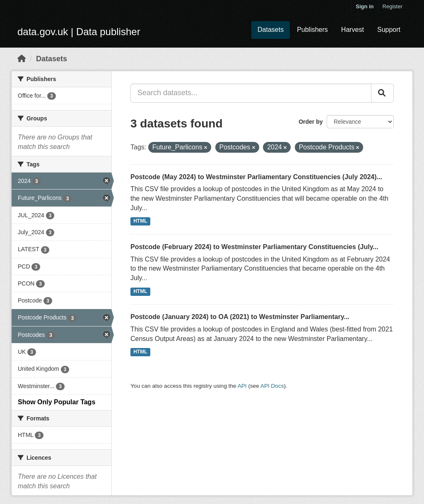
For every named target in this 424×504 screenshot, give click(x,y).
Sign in (365, 6)
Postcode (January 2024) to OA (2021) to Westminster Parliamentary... (240, 317)
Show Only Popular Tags (57, 402)
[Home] (22, 59)
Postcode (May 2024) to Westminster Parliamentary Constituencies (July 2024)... (256, 177)
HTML (140, 221)
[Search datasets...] (251, 93)
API (242, 386)
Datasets (271, 30)
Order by (311, 122)
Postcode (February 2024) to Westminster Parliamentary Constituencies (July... (254, 247)
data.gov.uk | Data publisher (79, 32)
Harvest (353, 30)
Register (393, 6)
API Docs (272, 386)
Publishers (312, 30)
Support (389, 30)
